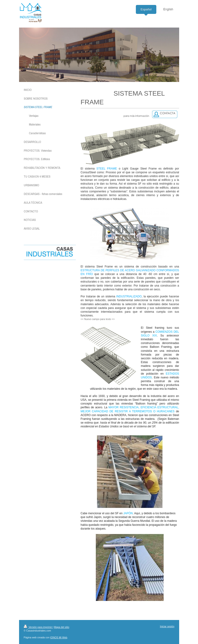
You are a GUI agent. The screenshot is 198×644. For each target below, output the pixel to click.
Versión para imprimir (38, 627)
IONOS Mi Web (59, 637)
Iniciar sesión (167, 626)
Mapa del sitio (62, 627)
